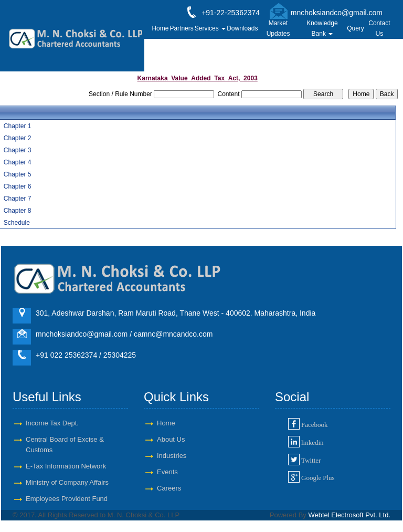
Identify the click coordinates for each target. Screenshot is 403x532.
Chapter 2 (18, 138)
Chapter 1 (18, 126)
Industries (172, 456)
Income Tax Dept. (52, 423)
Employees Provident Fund (67, 499)
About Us (171, 439)
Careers (169, 488)
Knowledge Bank (322, 28)
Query (356, 28)
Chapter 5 (18, 174)
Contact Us (379, 28)
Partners (181, 28)
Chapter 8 (18, 211)
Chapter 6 (18, 186)
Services (210, 28)
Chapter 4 (18, 162)
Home (160, 28)
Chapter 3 (18, 150)
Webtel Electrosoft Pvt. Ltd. (349, 515)
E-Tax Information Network (66, 466)
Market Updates (278, 28)
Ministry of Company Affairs (67, 482)
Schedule (17, 223)
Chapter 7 (18, 199)
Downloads (242, 28)
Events (167, 472)
